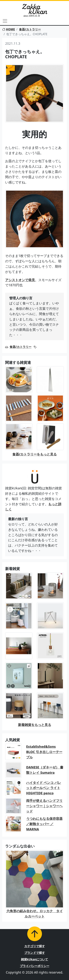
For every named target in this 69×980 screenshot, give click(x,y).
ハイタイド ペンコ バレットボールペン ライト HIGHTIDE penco (44, 788)
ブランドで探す (35, 953)
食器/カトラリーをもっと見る (35, 454)
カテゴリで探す (35, 946)
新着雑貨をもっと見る (35, 725)
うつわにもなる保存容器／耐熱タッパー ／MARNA (44, 824)
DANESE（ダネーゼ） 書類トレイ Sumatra (45, 770)
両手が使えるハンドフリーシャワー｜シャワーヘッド (44, 806)
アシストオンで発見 (20, 280)
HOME (9, 29)
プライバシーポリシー (35, 966)
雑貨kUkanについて (35, 959)
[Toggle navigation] (5, 21)
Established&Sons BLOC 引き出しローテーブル (44, 752)
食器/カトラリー (30, 29)
